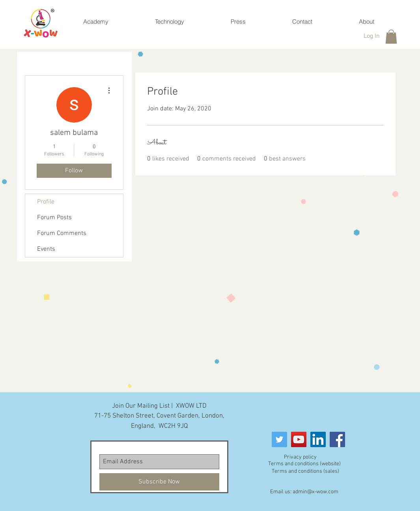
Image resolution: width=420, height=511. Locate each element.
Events (46, 249)
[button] (391, 37)
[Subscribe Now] (159, 482)
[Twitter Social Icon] (279, 439)
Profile (46, 202)
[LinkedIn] (318, 439)
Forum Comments (62, 233)
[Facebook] (337, 439)
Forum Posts (54, 218)
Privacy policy (300, 457)
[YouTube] (299, 439)
